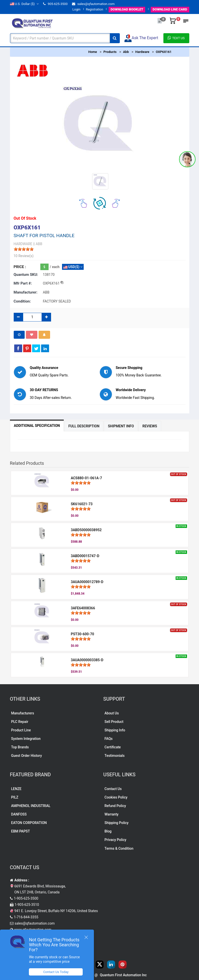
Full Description (84, 426)
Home (93, 52)
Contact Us (113, 789)
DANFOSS (19, 814)
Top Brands (20, 747)
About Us (112, 713)
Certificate (113, 747)
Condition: (22, 301)
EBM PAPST (21, 831)
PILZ (15, 797)
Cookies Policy (116, 797)
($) (24, 4)
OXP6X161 (164, 52)
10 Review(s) (24, 256)
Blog (108, 831)
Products (110, 52)
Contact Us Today (56, 972)
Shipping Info (115, 730)
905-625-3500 (55, 4)
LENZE (16, 789)
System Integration (26, 739)
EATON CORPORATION (29, 823)
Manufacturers (23, 713)
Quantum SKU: (26, 275)
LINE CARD (170, 9)
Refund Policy (115, 806)
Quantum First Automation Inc (123, 975)
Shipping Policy (117, 823)
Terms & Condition (119, 848)
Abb (126, 52)
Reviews (150, 426)
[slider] (24, 249)
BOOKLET (127, 9)
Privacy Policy (116, 840)
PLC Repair (20, 722)
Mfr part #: (23, 283)
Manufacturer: (26, 292)
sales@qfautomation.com (93, 4)
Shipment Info (121, 426)
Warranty (112, 814)
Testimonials (115, 756)
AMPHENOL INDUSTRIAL (31, 806)
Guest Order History (27, 756)
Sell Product (114, 722)
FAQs (109, 739)
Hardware (142, 52)
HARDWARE (23, 244)
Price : (20, 267)
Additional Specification (37, 426)
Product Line (21, 730)
